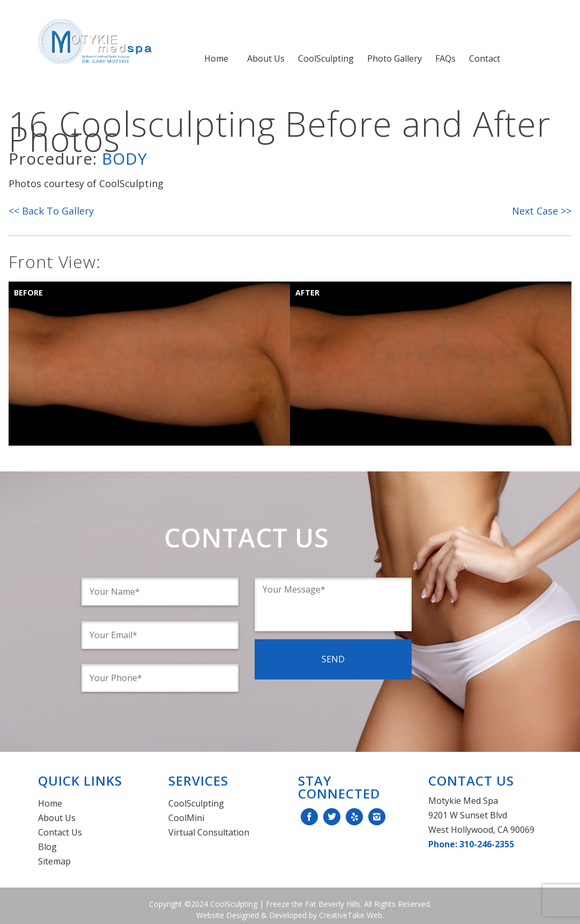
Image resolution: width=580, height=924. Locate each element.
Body (125, 158)
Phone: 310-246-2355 (471, 844)
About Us (266, 58)
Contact (485, 58)
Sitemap (54, 861)
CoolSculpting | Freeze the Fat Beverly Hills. (285, 904)
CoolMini (186, 818)
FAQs (445, 58)
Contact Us (60, 832)
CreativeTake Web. (351, 915)
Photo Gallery (395, 58)
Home (216, 58)
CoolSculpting (326, 58)
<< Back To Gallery (51, 211)
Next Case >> (542, 211)
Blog (47, 847)
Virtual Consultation (209, 832)
